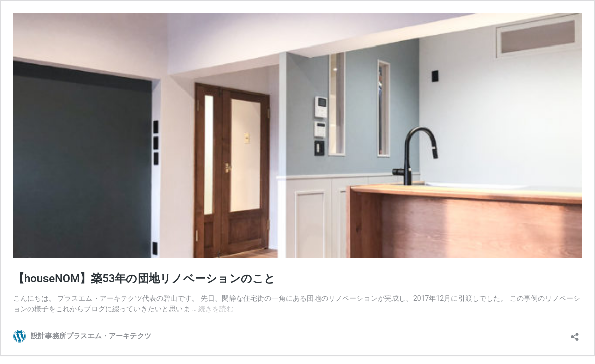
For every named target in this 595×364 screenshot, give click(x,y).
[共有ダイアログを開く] (575, 333)
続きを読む (216, 309)
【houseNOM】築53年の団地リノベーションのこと (144, 278)
